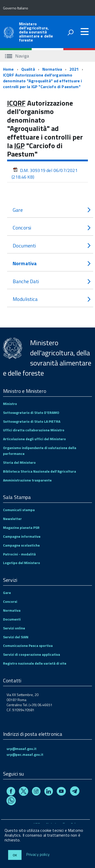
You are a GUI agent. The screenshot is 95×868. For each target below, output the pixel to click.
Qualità (28, 69)
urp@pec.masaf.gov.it (25, 754)
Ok (15, 855)
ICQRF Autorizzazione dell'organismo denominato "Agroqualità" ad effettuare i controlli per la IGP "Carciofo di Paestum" (42, 81)
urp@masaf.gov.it (22, 749)
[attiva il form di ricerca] (70, 32)
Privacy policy (38, 855)
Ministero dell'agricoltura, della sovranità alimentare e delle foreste (36, 32)
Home (8, 69)
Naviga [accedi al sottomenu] (17, 56)
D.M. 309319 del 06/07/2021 (45, 174)
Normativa (52, 69)
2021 (74, 69)
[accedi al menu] (85, 32)
